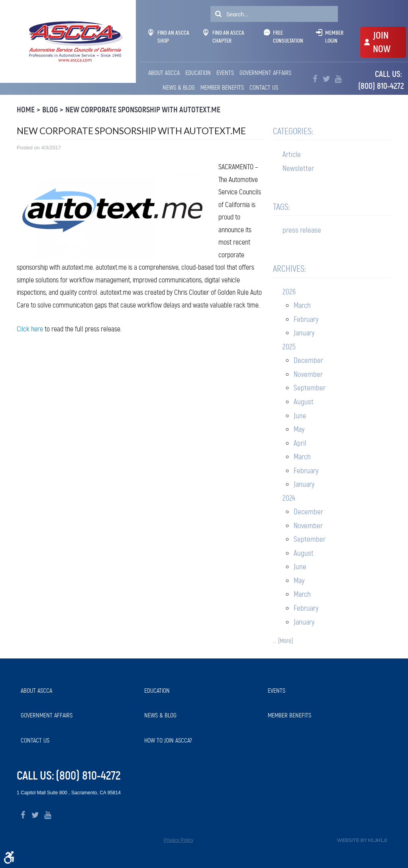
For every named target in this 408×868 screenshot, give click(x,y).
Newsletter (298, 168)
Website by (362, 840)
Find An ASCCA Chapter (224, 37)
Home (26, 110)
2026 (289, 292)
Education (198, 73)
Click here (30, 329)
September (310, 388)
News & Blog (179, 87)
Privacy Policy (179, 840)
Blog (50, 110)
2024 (289, 498)
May (299, 429)
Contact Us (264, 87)
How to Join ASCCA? (168, 740)
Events (225, 73)
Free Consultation (288, 37)
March (302, 305)
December (308, 360)
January (304, 333)
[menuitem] (165, 73)
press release (302, 230)
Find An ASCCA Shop (169, 37)
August (304, 402)
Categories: (293, 131)
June (300, 416)
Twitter (327, 79)
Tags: (281, 207)
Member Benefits (222, 87)
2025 (289, 347)
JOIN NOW (382, 42)
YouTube (338, 79)
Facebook (315, 79)
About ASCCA (164, 73)
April (300, 443)
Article (292, 154)
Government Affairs (265, 73)
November (308, 374)
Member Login (334, 37)
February (306, 319)
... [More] (283, 641)
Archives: (289, 269)
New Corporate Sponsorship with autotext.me (143, 110)
